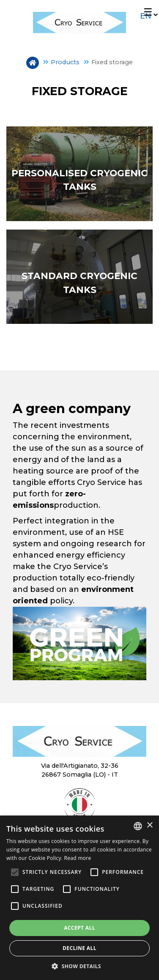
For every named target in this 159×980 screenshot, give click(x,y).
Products (65, 62)
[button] (79, 966)
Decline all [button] (79, 948)
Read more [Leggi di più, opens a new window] (78, 858)
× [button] (149, 825)
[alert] (79, 898)
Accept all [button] (79, 928)
